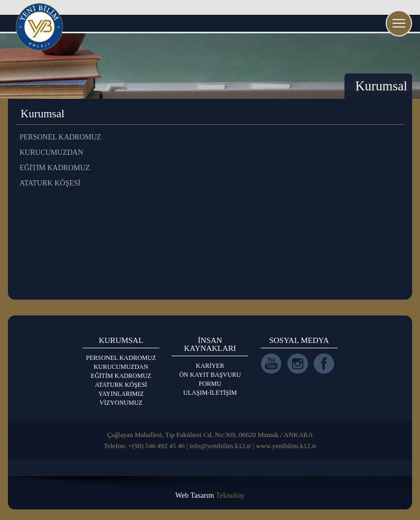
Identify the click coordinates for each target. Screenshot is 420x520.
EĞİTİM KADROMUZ (121, 376)
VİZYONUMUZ (121, 403)
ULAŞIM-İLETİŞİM (210, 393)
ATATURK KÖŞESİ (121, 385)
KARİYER (210, 366)
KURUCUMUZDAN (121, 367)
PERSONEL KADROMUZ (121, 358)
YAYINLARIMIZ (121, 394)
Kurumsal (381, 86)
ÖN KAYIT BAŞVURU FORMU (210, 379)
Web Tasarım (210, 495)
